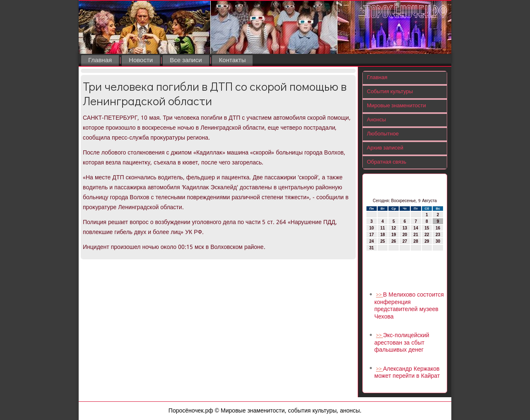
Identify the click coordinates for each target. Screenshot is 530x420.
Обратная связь (387, 162)
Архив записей (385, 148)
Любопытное (383, 134)
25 (382, 241)
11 (382, 228)
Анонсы (376, 120)
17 (372, 235)
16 (438, 228)
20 (405, 235)
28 (416, 241)
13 (405, 228)
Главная (100, 60)
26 (394, 241)
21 (416, 235)
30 (438, 241)
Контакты (232, 60)
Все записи (186, 60)
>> (379, 295)
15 (427, 228)
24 (372, 241)
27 (405, 241)
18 (382, 235)
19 (394, 235)
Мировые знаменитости (396, 106)
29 (427, 241)
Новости (141, 60)
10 (372, 228)
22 (427, 235)
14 (416, 228)
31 (372, 248)
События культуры (390, 92)
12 (394, 228)
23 (438, 235)
